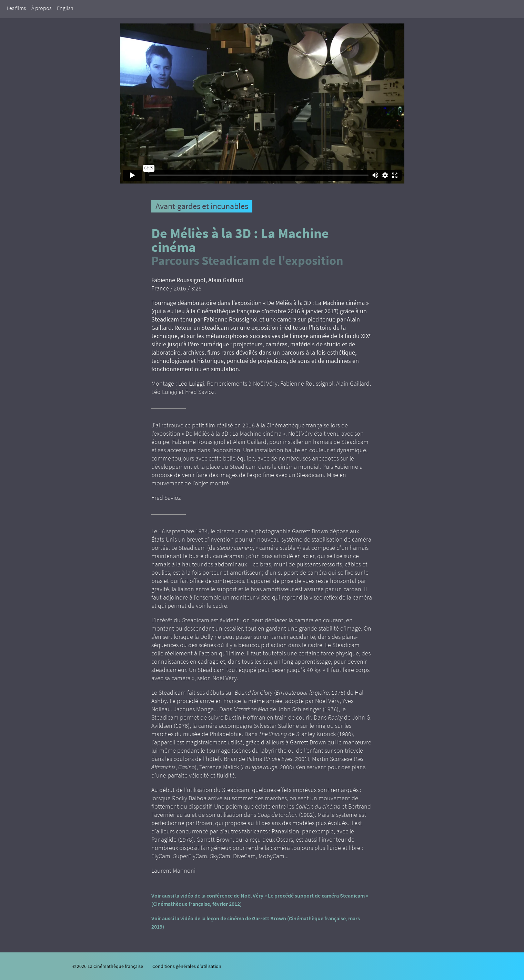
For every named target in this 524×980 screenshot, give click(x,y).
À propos (41, 8)
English (65, 8)
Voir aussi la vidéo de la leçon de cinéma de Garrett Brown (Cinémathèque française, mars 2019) (256, 922)
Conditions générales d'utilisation (187, 966)
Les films (16, 8)
